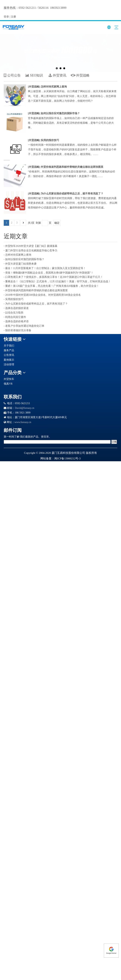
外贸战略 (34, 87)
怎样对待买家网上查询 (54, 87)
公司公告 (12, 75)
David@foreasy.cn (25, 408)
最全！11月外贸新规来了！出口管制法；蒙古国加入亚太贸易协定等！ (46, 268)
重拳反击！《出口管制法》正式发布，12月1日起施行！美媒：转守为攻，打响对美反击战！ (58, 281)
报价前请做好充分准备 (18, 330)
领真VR (8, 384)
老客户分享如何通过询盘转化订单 (25, 326)
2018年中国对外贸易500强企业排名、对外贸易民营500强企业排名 (43, 295)
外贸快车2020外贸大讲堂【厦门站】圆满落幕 (31, 246)
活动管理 (9, 365)
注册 (13, 17)
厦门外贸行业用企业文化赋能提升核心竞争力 (31, 251)
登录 (6, 17)
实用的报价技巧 (50, 140)
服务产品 (9, 350)
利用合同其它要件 (16, 317)
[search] (57, 442)
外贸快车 (9, 379)
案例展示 (9, 360)
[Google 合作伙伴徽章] (17, 389)
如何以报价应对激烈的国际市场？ (60, 113)
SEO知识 (34, 75)
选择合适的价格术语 (17, 321)
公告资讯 (9, 355)
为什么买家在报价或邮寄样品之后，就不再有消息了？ (72, 194)
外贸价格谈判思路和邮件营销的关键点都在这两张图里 (72, 167)
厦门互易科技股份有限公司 (68, 453)
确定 (57, 223)
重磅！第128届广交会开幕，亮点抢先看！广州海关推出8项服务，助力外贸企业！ (52, 286)
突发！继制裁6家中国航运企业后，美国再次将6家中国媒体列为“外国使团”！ (49, 273)
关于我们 (9, 346)
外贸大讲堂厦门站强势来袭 (21, 264)
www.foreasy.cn (23, 422)
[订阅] (114, 442)
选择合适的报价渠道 (17, 308)
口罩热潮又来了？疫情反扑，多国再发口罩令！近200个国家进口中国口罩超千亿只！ (54, 277)
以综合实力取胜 (14, 313)
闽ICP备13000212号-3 (67, 458)
